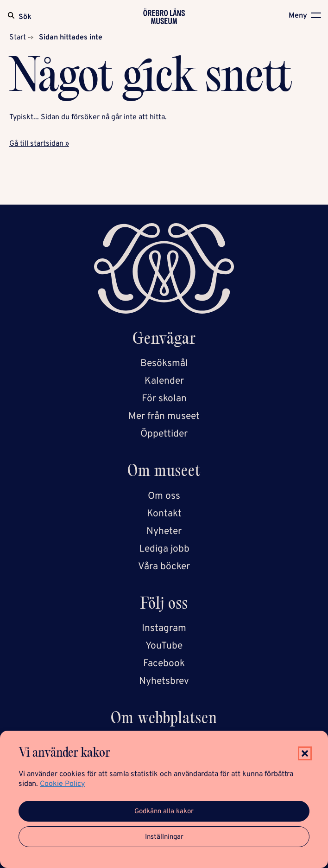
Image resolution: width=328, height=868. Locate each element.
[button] (305, 753)
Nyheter (164, 531)
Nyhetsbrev (164, 681)
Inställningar (164, 837)
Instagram (164, 628)
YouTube (164, 646)
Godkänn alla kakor (164, 812)
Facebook (164, 664)
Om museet (164, 473)
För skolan (164, 399)
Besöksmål (164, 363)
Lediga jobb (164, 549)
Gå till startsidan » (39, 144)
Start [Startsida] (18, 38)
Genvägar (164, 340)
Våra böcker (164, 567)
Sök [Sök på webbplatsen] (25, 17)
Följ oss (164, 605)
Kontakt (164, 514)
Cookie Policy (62, 784)
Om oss (164, 496)
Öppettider (164, 434)
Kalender (164, 381)
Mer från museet (164, 416)
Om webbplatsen (164, 720)
